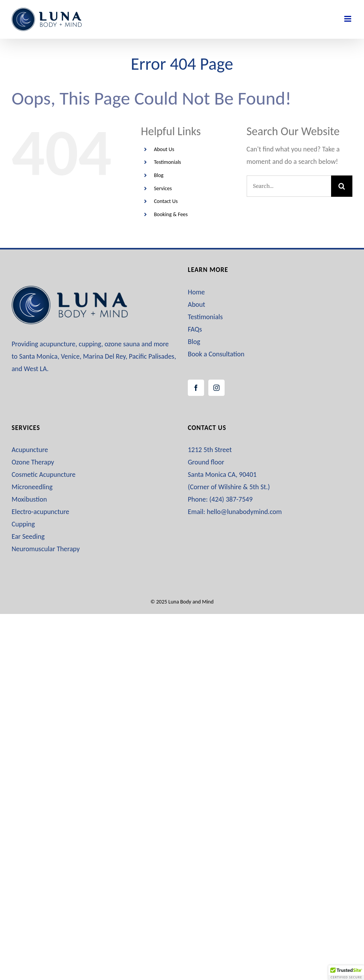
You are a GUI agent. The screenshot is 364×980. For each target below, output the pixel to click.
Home (196, 292)
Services (163, 188)
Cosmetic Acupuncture (44, 475)
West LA (35, 369)
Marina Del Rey (104, 356)
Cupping (23, 524)
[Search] (342, 186)
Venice (70, 356)
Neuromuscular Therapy (46, 549)
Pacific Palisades (152, 356)
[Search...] (289, 186)
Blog (159, 175)
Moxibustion (29, 499)
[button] (346, 973)
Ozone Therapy (33, 462)
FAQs (195, 329)
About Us (164, 149)
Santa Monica (38, 356)
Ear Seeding (28, 536)
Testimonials (167, 162)
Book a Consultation (216, 354)
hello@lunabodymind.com (244, 512)
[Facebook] (196, 388)
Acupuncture (30, 450)
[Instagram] (216, 388)
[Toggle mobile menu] (348, 19)
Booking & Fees (171, 214)
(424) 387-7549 (231, 499)
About (197, 304)
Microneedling (32, 487)
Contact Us (166, 201)
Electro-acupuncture (40, 512)
